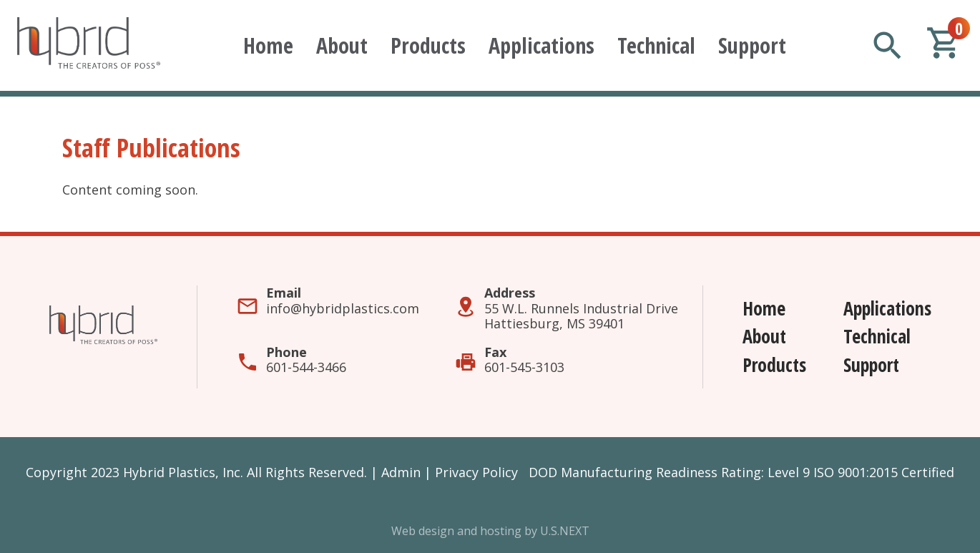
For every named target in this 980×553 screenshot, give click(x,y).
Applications (542, 45)
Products (428, 45)
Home (268, 45)
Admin (401, 472)
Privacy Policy (476, 472)
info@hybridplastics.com (343, 308)
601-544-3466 (306, 367)
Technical (656, 45)
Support (752, 45)
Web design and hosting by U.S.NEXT (490, 531)
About (342, 45)
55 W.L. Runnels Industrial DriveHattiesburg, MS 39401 (581, 316)
